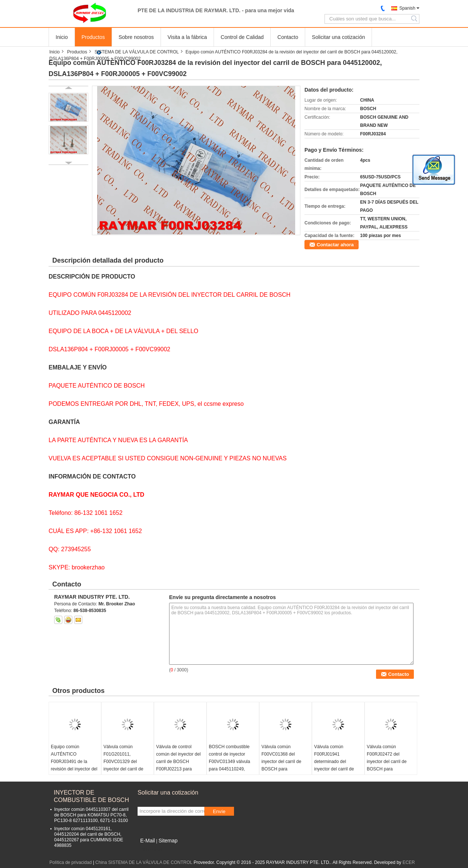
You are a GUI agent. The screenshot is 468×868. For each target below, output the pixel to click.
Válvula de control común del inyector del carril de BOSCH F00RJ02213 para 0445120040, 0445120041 (178, 765)
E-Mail (148, 841)
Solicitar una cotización (338, 37)
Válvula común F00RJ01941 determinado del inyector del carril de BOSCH (334, 762)
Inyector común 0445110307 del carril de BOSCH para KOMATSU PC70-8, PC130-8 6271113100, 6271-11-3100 (91, 815)
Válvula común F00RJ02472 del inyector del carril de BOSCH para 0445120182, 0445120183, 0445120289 (387, 769)
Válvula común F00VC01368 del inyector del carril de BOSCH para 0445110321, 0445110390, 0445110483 (281, 769)
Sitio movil (150, 850)
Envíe (219, 811)
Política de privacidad (70, 862)
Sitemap (168, 841)
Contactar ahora (335, 245)
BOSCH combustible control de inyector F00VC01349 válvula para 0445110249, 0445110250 (229, 762)
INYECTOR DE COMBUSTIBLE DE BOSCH (91, 796)
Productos (93, 37)
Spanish (407, 8)
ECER (408, 862)
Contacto (288, 37)
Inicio (62, 37)
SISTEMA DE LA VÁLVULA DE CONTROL (137, 52)
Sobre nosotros (136, 37)
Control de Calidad (242, 37)
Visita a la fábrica (187, 37)
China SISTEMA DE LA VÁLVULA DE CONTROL (144, 862)
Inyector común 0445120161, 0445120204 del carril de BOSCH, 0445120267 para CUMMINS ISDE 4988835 (89, 837)
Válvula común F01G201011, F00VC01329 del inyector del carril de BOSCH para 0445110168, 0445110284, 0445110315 (123, 773)
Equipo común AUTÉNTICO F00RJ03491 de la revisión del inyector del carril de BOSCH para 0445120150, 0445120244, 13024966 (74, 769)
